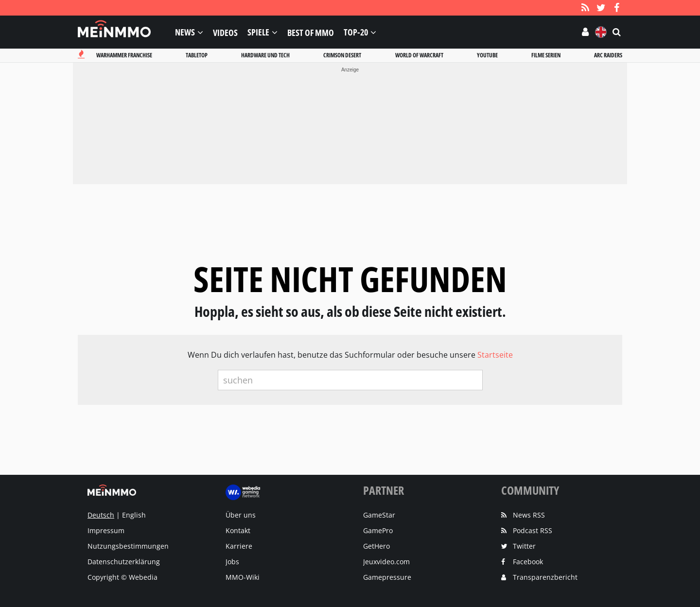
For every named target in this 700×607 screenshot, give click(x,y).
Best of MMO (311, 32)
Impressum (106, 530)
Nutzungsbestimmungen (128, 546)
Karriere (239, 546)
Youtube (487, 55)
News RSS (529, 515)
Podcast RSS (533, 530)
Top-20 (356, 32)
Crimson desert (342, 55)
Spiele (258, 32)
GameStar (379, 515)
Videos (225, 32)
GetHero (376, 546)
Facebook (528, 562)
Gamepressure (387, 577)
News (185, 32)
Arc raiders (608, 55)
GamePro (378, 530)
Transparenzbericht (545, 577)
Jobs (232, 562)
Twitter (524, 546)
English (134, 515)
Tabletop (197, 55)
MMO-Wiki (243, 577)
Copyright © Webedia (122, 577)
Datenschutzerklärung (124, 562)
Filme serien (546, 55)
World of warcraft (419, 55)
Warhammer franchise (124, 55)
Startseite (495, 355)
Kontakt (238, 530)
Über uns (241, 515)
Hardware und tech (265, 55)
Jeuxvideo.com (386, 562)
